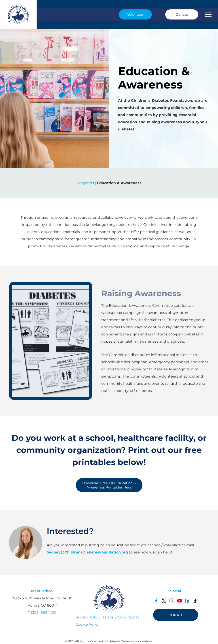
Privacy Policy (88, 617)
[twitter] (164, 601)
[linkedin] (187, 601)
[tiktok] (195, 601)
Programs (85, 183)
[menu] (208, 15)
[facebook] (156, 601)
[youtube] (180, 601)
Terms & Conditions (120, 617)
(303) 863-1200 (44, 613)
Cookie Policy (87, 624)
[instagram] (172, 601)
